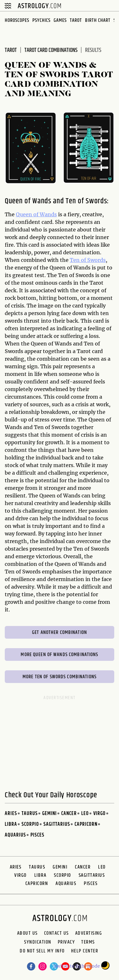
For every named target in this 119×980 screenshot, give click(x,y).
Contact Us (56, 933)
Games (60, 20)
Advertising (89, 933)
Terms (88, 942)
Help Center (85, 952)
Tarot (76, 20)
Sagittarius (57, 824)
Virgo (99, 814)
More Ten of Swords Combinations (60, 677)
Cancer (69, 814)
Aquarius (15, 835)
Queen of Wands (36, 214)
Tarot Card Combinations (51, 50)
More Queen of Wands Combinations (59, 655)
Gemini (50, 814)
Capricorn (86, 824)
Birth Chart (98, 20)
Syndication (38, 942)
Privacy (66, 942)
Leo (85, 814)
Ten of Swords (88, 260)
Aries (11, 814)
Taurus (30, 814)
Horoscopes (17, 20)
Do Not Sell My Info (42, 952)
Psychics (41, 20)
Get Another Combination (60, 632)
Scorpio (30, 824)
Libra (11, 824)
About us (27, 933)
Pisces (37, 835)
